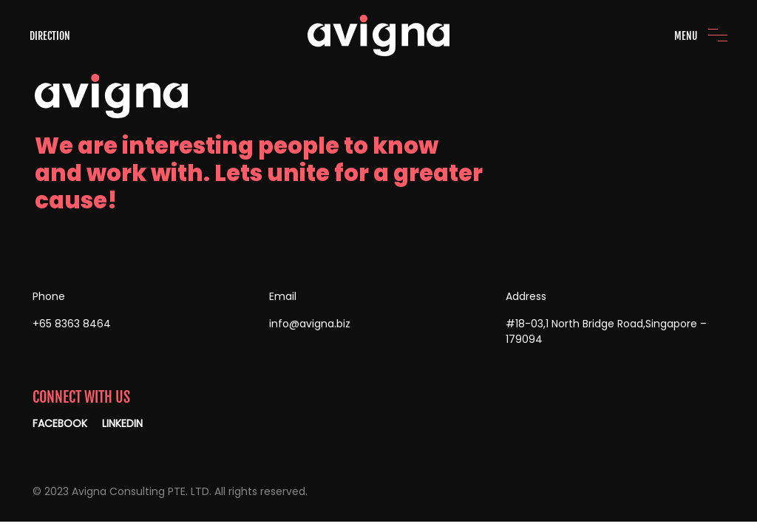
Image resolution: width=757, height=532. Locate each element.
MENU (686, 36)
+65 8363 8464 (72, 324)
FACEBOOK (60, 423)
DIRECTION (50, 36)
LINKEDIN (122, 423)
